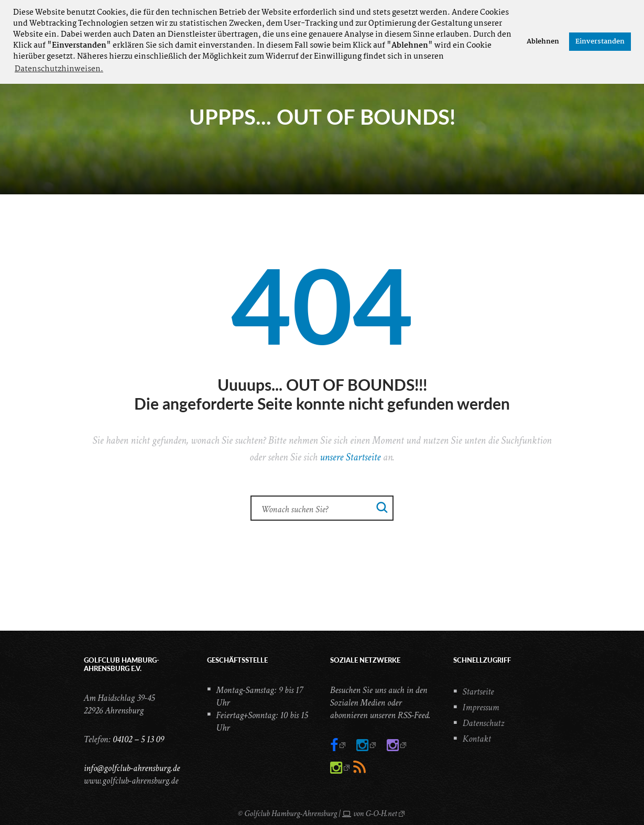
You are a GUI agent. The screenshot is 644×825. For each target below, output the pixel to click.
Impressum (481, 707)
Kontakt (477, 739)
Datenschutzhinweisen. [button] (59, 69)
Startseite (478, 692)
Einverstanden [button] (600, 42)
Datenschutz (484, 723)
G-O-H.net (381, 814)
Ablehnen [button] (543, 42)
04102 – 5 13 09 (138, 739)
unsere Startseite (350, 457)
